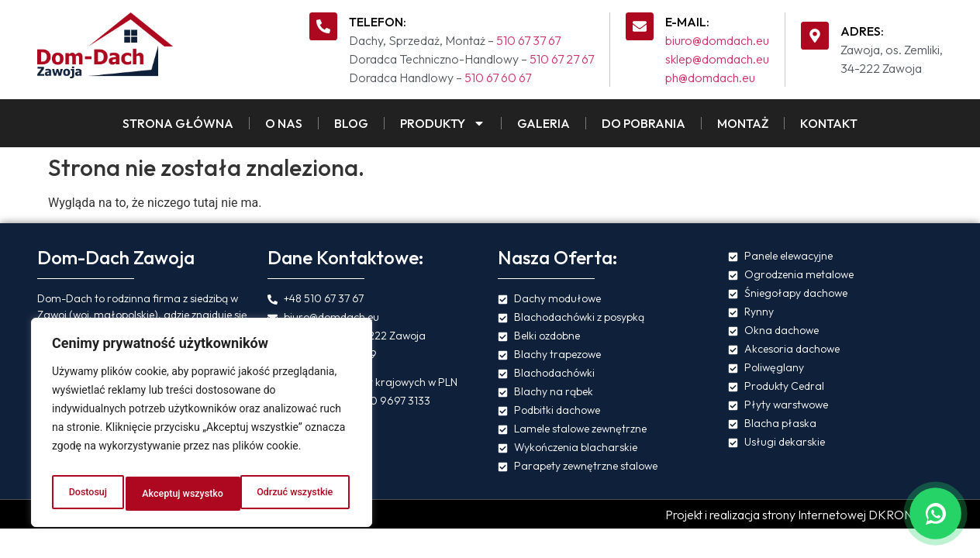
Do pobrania (644, 123)
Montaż (743, 123)
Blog (351, 123)
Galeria (543, 123)
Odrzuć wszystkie (178, 494)
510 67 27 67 (562, 59)
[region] (202, 427)
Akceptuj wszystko (294, 494)
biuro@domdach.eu (717, 40)
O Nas (284, 123)
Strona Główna (178, 123)
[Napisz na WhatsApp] (935, 513)
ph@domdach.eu (710, 77)
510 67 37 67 (528, 40)
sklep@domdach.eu (717, 59)
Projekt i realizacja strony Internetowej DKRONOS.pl (804, 515)
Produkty (443, 123)
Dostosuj (85, 494)
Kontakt (829, 123)
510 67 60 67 (498, 77)
